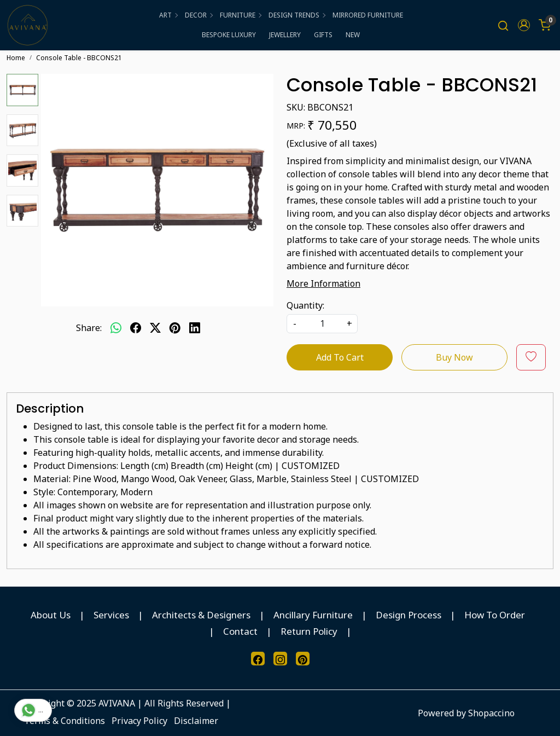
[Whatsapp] (116, 328)
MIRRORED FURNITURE (368, 15)
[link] (503, 25)
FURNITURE (240, 15)
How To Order (495, 615)
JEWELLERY (285, 35)
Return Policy (309, 631)
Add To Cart (340, 357)
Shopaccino (491, 713)
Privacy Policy (139, 721)
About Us (51, 615)
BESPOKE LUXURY (229, 35)
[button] (524, 25)
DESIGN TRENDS (297, 15)
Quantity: (305, 305)
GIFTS (323, 35)
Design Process (409, 615)
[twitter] (155, 328)
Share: (89, 328)
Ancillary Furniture (313, 615)
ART (168, 15)
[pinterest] (175, 328)
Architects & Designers (201, 615)
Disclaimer (196, 721)
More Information (323, 283)
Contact (240, 631)
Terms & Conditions (65, 721)
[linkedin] (195, 328)
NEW (353, 35)
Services (111, 615)
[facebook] (136, 328)
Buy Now (454, 357)
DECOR (199, 15)
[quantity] (322, 324)
